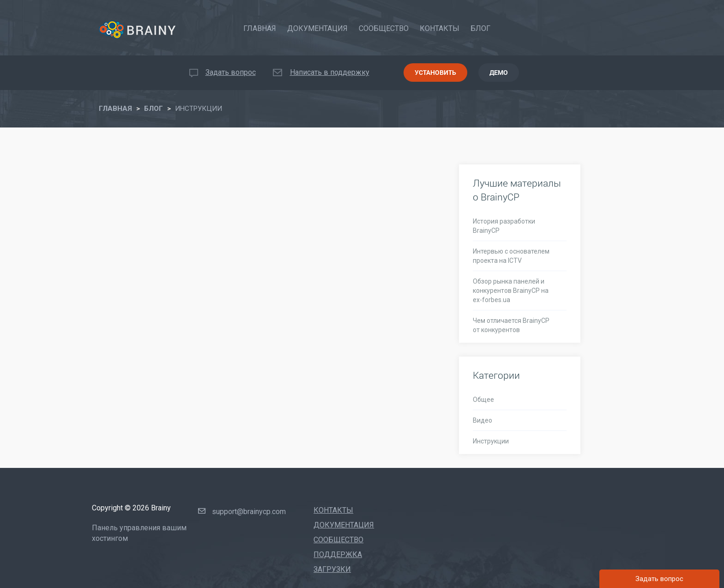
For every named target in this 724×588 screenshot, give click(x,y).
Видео (483, 420)
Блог (480, 28)
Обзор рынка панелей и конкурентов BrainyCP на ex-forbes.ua (511, 291)
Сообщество (384, 28)
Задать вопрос (231, 72)
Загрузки (332, 569)
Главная (260, 28)
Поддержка (338, 555)
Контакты (440, 28)
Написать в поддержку (330, 72)
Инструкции (491, 441)
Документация (317, 28)
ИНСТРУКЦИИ (199, 109)
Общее (483, 400)
